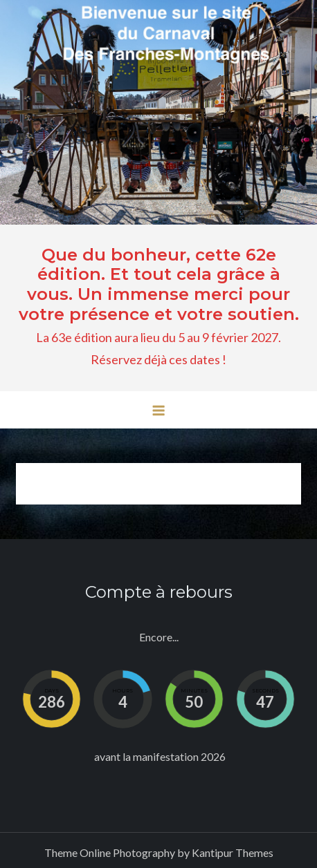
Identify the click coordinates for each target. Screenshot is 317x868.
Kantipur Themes (233, 852)
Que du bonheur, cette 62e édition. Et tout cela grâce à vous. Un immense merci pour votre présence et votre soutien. (159, 284)
